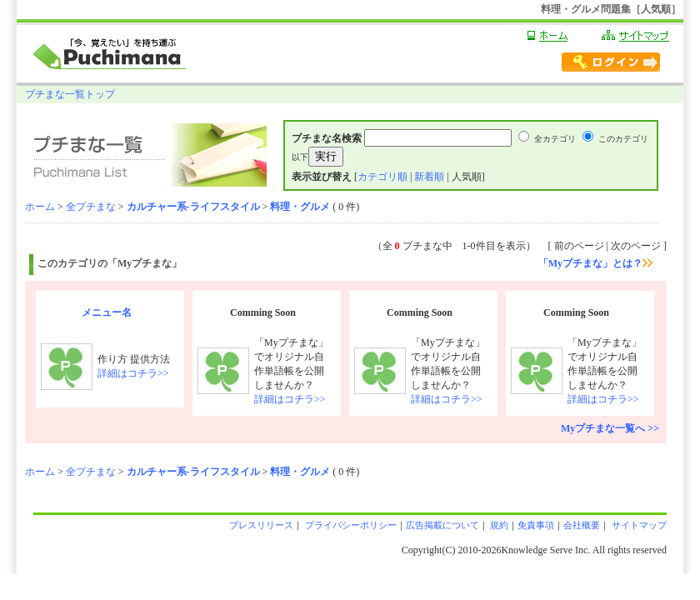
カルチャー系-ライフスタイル (193, 207)
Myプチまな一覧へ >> (610, 428)
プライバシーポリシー (350, 525)
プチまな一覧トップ (70, 94)
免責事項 (536, 525)
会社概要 (582, 525)
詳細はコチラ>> (133, 373)
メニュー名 (107, 312)
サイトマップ (638, 525)
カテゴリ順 (382, 177)
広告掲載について (442, 525)
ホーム (40, 207)
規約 (499, 525)
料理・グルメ (300, 207)
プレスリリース (261, 525)
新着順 (429, 177)
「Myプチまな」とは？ (595, 263)
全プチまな (91, 207)
